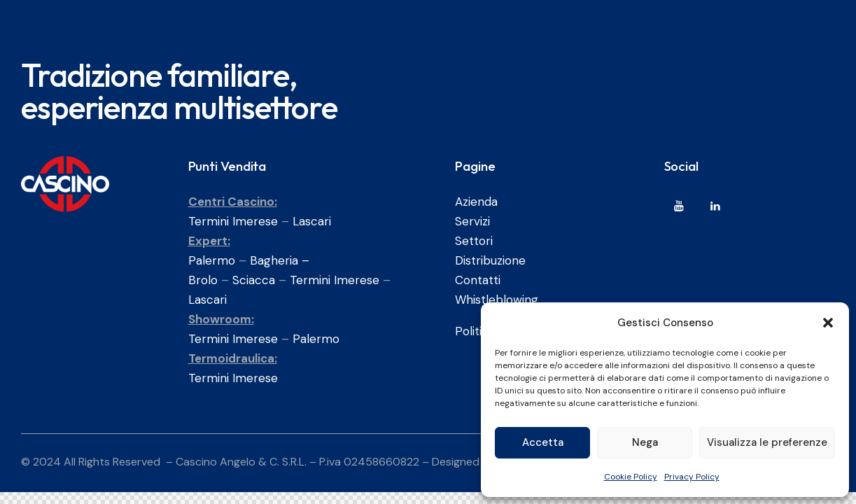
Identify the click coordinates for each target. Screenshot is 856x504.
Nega (645, 442)
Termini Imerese (233, 221)
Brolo (203, 280)
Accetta (543, 442)
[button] (828, 323)
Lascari (312, 221)
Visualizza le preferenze (767, 442)
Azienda (476, 202)
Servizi (472, 221)
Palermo (212, 260)
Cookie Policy (631, 477)
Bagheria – (280, 260)
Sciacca (254, 280)
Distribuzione (490, 260)
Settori (474, 241)
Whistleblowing (497, 300)
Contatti (478, 280)
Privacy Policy (692, 477)
